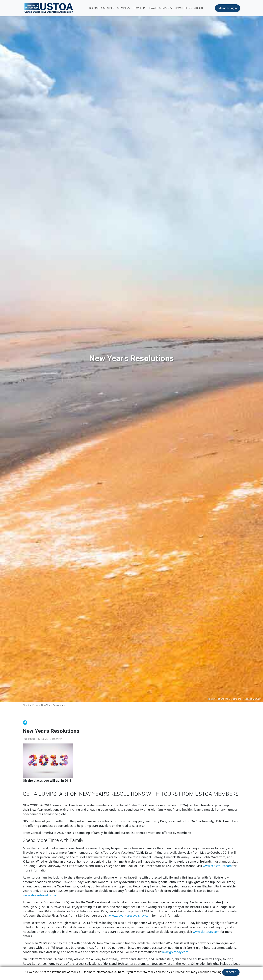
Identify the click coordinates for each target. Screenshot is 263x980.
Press (35, 705)
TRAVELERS (139, 8)
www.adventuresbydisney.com (130, 915)
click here (118, 972)
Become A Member (102, 8)
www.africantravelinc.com (41, 895)
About (26, 705)
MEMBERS (123, 8)
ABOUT (199, 8)
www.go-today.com (175, 952)
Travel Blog (183, 8)
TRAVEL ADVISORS (160, 8)
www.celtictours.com (217, 866)
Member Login (228, 8)
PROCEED (231, 972)
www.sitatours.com (206, 932)
